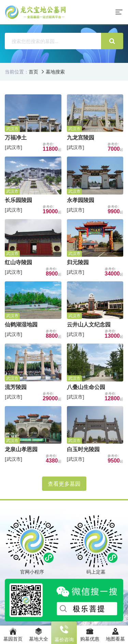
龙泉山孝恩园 (21, 449)
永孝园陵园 (81, 200)
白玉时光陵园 (83, 449)
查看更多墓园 (64, 484)
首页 (33, 72)
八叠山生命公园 (86, 387)
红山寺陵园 (18, 262)
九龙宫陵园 (81, 137)
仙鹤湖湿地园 (21, 324)
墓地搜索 (55, 72)
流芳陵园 (16, 387)
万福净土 (16, 137)
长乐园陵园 (18, 200)
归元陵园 (78, 262)
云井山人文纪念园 (89, 324)
